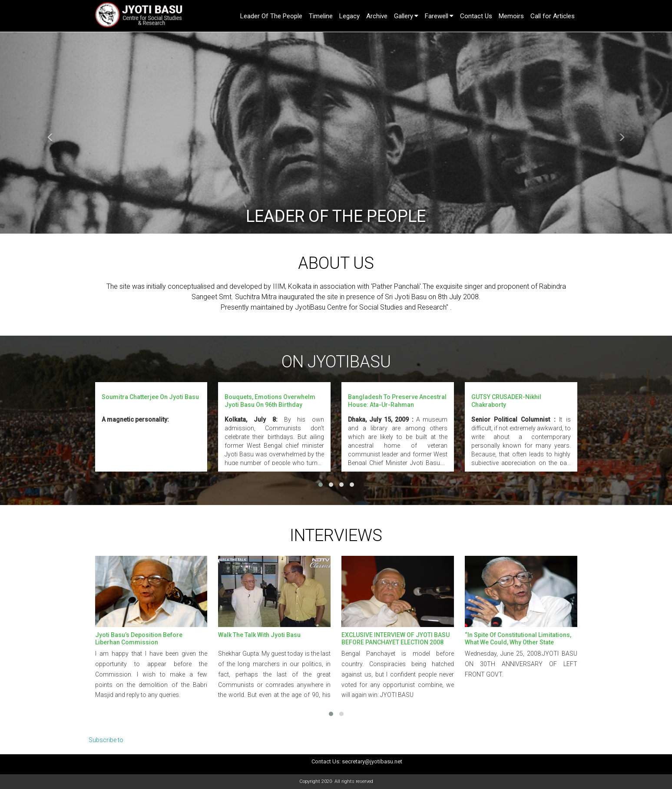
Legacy (349, 16)
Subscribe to (106, 740)
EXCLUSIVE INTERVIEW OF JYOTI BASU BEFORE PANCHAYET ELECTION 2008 (396, 638)
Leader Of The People (271, 16)
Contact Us (476, 16)
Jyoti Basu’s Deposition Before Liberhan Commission (139, 638)
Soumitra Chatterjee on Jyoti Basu (150, 397)
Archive (377, 16)
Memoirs (511, 16)
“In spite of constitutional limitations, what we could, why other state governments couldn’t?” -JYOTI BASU (518, 642)
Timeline (321, 16)
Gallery (404, 16)
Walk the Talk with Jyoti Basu (259, 635)
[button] (50, 133)
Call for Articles (553, 16)
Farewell (437, 16)
